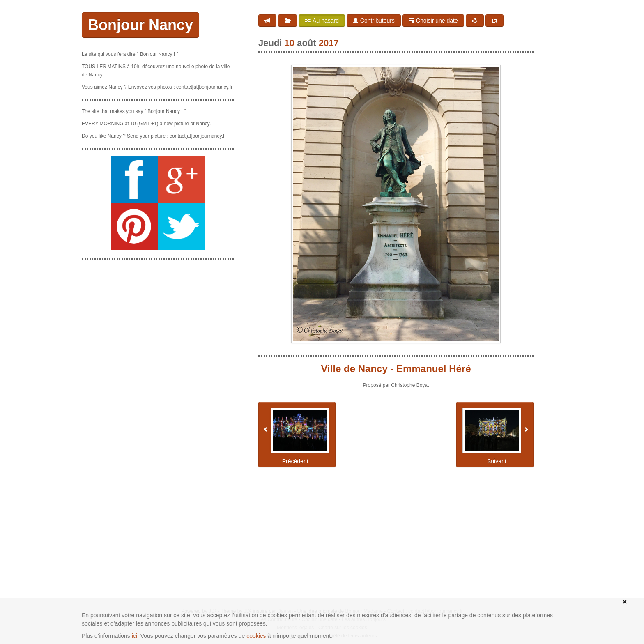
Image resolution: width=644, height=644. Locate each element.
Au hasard (322, 21)
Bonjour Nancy (140, 25)
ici (135, 636)
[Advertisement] (158, 317)
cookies (256, 636)
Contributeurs (374, 21)
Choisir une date (433, 21)
